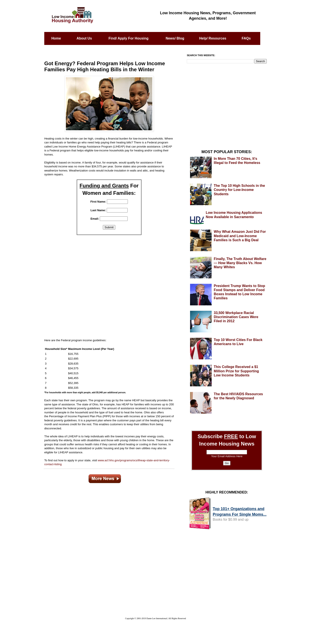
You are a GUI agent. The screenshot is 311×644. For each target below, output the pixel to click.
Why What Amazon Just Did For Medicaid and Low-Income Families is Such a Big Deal (240, 236)
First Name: (98, 202)
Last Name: (98, 210)
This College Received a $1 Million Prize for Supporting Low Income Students (236, 371)
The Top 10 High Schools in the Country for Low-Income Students (239, 190)
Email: (95, 219)
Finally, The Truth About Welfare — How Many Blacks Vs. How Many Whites (240, 263)
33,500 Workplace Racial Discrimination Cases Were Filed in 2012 (236, 317)
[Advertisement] (109, 284)
